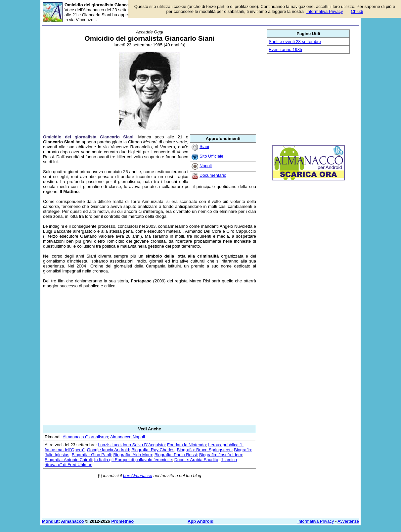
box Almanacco (138, 476)
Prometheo (122, 521)
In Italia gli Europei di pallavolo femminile (133, 460)
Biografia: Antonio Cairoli (68, 460)
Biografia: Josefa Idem (221, 455)
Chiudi (357, 11)
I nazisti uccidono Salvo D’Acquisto (131, 445)
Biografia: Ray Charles (153, 450)
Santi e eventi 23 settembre (295, 42)
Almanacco (72, 521)
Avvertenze (348, 521)
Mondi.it (50, 521)
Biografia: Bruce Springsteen (204, 450)
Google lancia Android (108, 450)
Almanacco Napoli (128, 437)
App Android (200, 521)
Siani (204, 146)
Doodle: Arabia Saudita (196, 460)
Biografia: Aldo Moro (133, 455)
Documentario (213, 175)
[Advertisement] (150, 357)
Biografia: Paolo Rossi (176, 455)
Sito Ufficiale (211, 156)
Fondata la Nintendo (186, 445)
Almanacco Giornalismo (85, 437)
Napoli (206, 166)
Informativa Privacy (316, 521)
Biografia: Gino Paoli (91, 455)
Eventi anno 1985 (285, 49)
